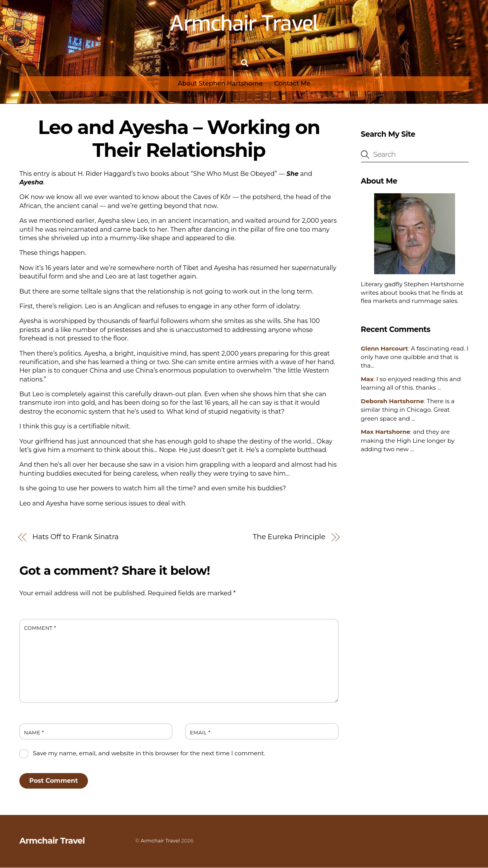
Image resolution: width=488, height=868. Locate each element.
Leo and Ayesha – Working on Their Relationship (179, 139)
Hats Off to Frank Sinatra (76, 537)
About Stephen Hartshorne (220, 84)
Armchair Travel (160, 841)
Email (200, 733)
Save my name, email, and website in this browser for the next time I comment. (149, 754)
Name (34, 733)
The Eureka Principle (289, 537)
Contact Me (292, 84)
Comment (40, 628)
